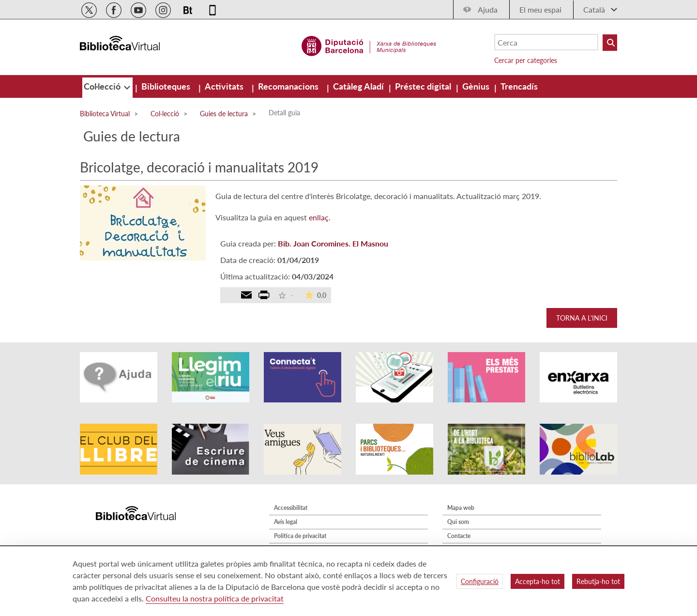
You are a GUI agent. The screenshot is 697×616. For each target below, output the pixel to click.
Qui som (458, 522)
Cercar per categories (526, 60)
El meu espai (540, 9)
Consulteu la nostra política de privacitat (215, 598)
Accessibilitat (291, 508)
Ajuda (488, 9)
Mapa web (461, 508)
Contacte (459, 536)
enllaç (319, 217)
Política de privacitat (300, 536)
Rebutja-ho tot (598, 581)
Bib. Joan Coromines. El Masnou (333, 243)
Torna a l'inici (582, 318)
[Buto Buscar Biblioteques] (610, 43)
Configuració (480, 581)
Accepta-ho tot (538, 581)
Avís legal (286, 522)
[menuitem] (103, 86)
